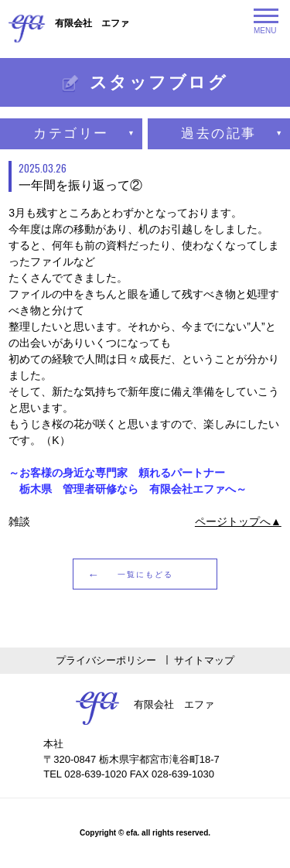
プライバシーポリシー (106, 660)
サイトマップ (204, 660)
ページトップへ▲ (238, 521)
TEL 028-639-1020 (85, 774)
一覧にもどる (145, 574)
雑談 (19, 521)
